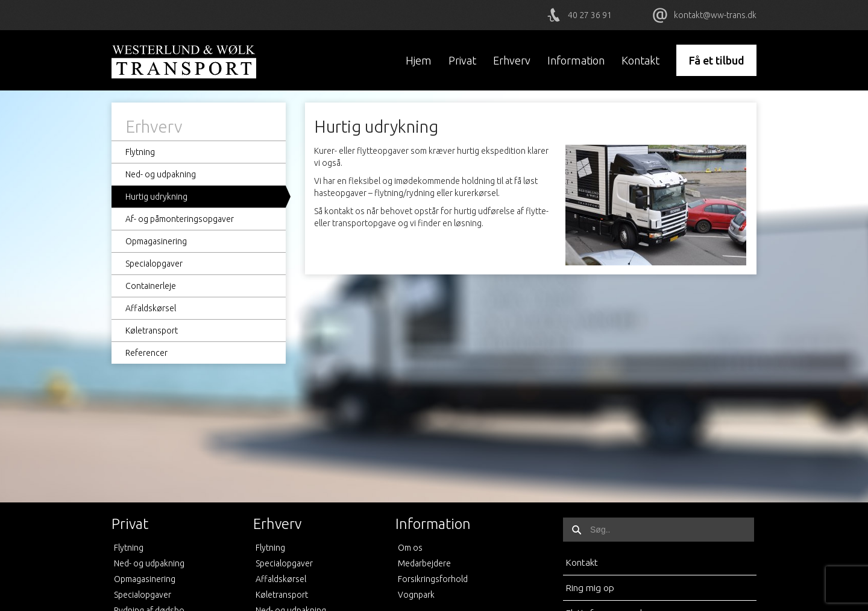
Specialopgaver (154, 264)
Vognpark (416, 595)
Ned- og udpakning (161, 174)
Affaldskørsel (151, 308)
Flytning (140, 152)
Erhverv (512, 60)
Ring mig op (590, 588)
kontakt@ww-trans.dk (715, 15)
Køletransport (152, 331)
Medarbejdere (424, 563)
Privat (462, 60)
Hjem (419, 60)
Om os (410, 548)
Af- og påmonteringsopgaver (180, 219)
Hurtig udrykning (156, 197)
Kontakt (640, 60)
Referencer (146, 353)
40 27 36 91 (590, 15)
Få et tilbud (716, 60)
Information (576, 60)
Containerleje (151, 286)
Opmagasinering (156, 241)
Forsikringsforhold (433, 579)
